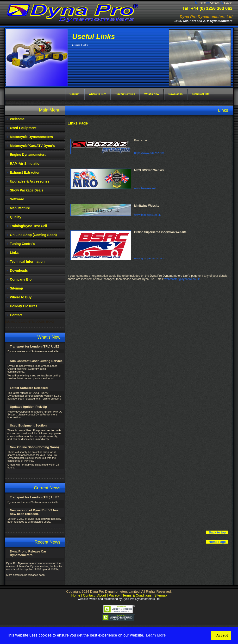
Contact (215, 3)
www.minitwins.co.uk (147, 215)
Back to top (217, 532)
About (102, 595)
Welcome (17, 119)
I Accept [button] (221, 635)
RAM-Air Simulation (26, 164)
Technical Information (27, 262)
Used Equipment (23, 128)
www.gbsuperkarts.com (149, 258)
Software (17, 199)
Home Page (217, 542)
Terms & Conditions (137, 595)
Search (228, 3)
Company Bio (21, 279)
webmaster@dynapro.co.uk (182, 279)
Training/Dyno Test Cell (28, 226)
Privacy (114, 595)
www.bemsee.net (145, 188)
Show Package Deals (27, 190)
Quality (16, 217)
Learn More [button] (156, 635)
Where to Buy (21, 297)
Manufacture (20, 208)
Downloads (19, 270)
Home (202, 3)
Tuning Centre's (22, 244)
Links (14, 253)
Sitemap (16, 288)
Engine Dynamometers (28, 155)
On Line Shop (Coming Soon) (33, 235)
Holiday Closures (24, 306)
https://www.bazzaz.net (149, 153)
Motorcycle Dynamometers (31, 137)
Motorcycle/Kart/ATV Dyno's (32, 146)
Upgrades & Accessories (30, 181)
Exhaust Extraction (25, 172)
